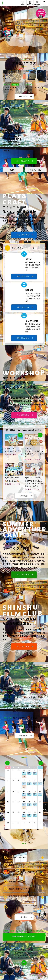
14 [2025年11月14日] (35, 791)
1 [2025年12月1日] (13, 823)
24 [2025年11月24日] (13, 812)
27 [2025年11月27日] (29, 812)
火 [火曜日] (19, 767)
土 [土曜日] (40, 767)
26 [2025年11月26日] (24, 812)
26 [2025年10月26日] (8, 770)
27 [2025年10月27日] (13, 770)
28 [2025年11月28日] (35, 812)
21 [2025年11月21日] (35, 802)
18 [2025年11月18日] (19, 802)
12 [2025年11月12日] (24, 791)
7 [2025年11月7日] (35, 781)
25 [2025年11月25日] (19, 812)
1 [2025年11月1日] (40, 770)
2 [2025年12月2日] (19, 823)
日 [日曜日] (8, 767)
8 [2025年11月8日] (40, 781)
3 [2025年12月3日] (24, 823)
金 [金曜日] (35, 767)
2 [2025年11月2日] (8, 781)
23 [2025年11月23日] (8, 812)
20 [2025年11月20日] (29, 802)
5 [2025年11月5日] (24, 781)
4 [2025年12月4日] (29, 823)
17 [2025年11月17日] (13, 802)
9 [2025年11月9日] (8, 791)
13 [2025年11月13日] (29, 791)
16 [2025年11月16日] (8, 802)
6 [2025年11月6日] (29, 781)
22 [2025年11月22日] (40, 802)
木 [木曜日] (29, 767)
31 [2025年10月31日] (35, 770)
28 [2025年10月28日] (19, 770)
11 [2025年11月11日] (19, 791)
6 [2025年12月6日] (40, 823)
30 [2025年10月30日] (29, 770)
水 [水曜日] (24, 767)
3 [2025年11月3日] (13, 781)
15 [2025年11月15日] (40, 791)
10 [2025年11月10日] (13, 791)
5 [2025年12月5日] (35, 823)
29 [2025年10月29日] (24, 770)
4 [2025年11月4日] (19, 781)
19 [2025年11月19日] (24, 802)
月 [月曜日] (13, 767)
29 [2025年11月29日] (40, 812)
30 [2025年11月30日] (8, 823)
